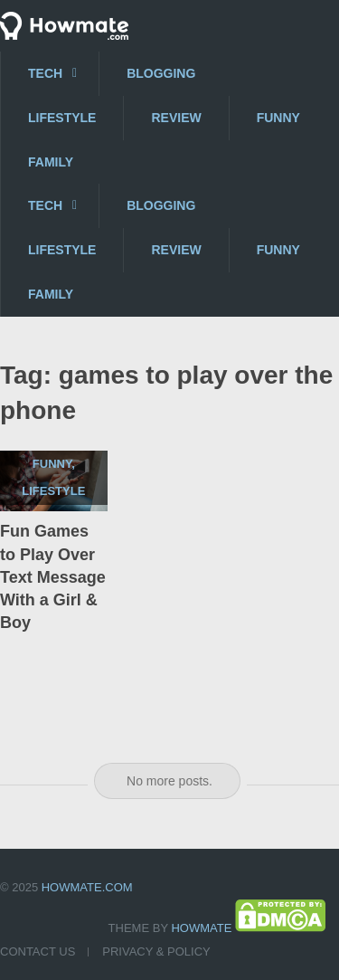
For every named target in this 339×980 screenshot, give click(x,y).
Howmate (201, 928)
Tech (45, 73)
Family (51, 162)
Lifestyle (62, 118)
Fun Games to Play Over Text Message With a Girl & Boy (53, 577)
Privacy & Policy (156, 951)
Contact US (38, 951)
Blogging (161, 73)
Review (176, 118)
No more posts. (169, 781)
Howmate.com (87, 887)
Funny (278, 118)
